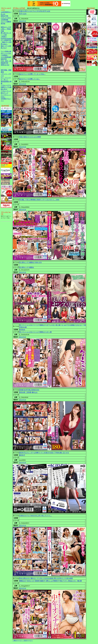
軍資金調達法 (5, 81)
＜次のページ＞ (28, 640)
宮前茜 (37, 581)
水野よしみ (49, 581)
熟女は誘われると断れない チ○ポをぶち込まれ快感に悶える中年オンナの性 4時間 (46, 578)
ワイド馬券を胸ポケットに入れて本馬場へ (6, 53)
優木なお (35, 392)
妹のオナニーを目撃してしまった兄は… (32, 74)
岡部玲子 (56, 581)
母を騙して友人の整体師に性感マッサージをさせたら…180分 (39, 200)
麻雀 (2, 72)
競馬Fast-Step (5, 65)
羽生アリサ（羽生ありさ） (68, 581)
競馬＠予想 (4, 16)
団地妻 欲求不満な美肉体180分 (29, 390)
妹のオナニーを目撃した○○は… (30, 79)
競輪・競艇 (8, 70)
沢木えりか (31, 581)
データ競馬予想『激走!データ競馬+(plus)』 (6, 42)
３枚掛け (4, 37)
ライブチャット (6, 95)
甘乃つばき (23, 14)
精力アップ (4, 93)
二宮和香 (28, 392)
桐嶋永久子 (23, 581)
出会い (3, 97)
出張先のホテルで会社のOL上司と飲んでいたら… (36, 516)
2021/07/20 (23, 21)
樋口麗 (79, 581)
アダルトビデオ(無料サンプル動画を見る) (6, 87)
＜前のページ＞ (18, 640)
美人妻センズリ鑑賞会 (27, 267)
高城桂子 (42, 581)
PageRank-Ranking (6, 38)
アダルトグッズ (6, 91)
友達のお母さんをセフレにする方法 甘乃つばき (35, 11)
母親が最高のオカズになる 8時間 (30, 137)
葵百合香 (22, 392)
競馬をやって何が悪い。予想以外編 (6, 29)
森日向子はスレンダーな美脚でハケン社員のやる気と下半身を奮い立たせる (44, 453)
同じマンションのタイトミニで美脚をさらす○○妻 (35, 332)
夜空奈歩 (22, 330)
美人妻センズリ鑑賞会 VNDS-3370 (30, 262)
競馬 (2, 70)
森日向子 (22, 455)
